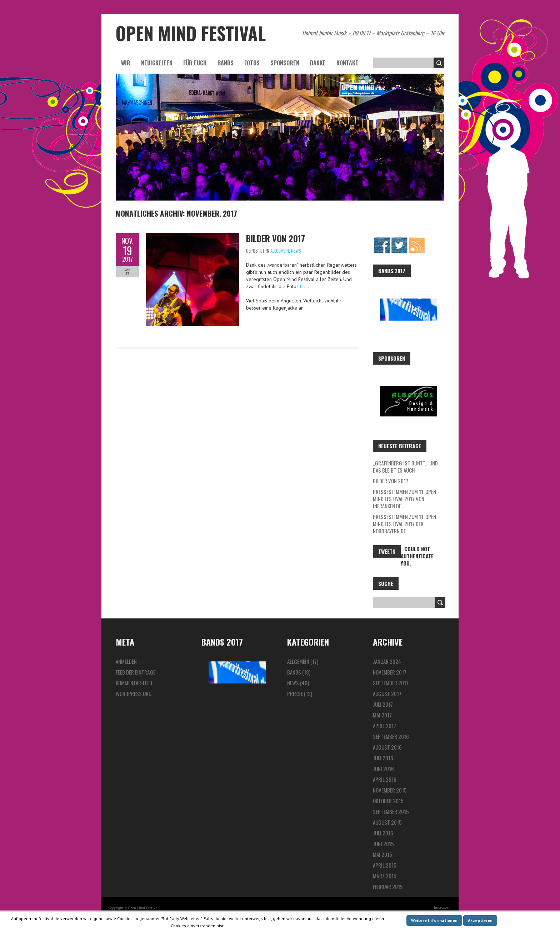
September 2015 (391, 811)
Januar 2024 (387, 661)
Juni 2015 (383, 844)
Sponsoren (285, 63)
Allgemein (280, 251)
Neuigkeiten (157, 63)
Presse (295, 693)
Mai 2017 (382, 715)
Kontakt (347, 63)
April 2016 (385, 779)
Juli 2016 (383, 758)
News (296, 251)
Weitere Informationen (434, 920)
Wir (126, 63)
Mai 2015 (382, 854)
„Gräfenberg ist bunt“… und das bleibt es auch (405, 466)
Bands (226, 63)
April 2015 (385, 865)
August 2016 (387, 747)
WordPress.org (134, 693)
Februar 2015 (388, 887)
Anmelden (126, 661)
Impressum (443, 907)
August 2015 (387, 822)
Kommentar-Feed (134, 683)
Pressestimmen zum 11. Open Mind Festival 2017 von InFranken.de (404, 499)
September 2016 (391, 736)
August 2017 (387, 693)
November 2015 (390, 790)
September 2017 (391, 683)
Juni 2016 (383, 769)
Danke (318, 63)
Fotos (252, 63)
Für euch (195, 63)
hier (304, 286)
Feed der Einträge (136, 672)
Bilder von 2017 (276, 238)
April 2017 (384, 726)
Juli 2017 (383, 704)
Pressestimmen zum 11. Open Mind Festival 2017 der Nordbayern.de (404, 524)
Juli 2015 (383, 833)
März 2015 (385, 876)
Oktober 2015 (388, 801)
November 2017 (390, 672)
